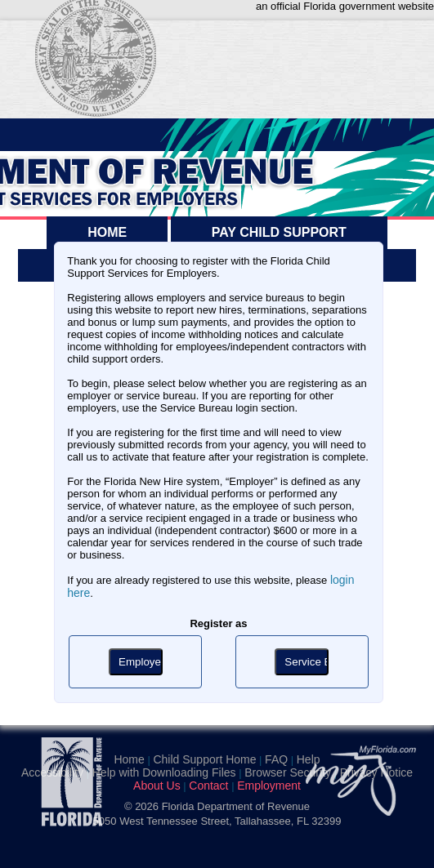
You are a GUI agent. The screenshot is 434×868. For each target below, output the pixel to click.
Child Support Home (204, 759)
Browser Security (288, 772)
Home (129, 759)
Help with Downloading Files (164, 772)
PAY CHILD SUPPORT (279, 232)
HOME (107, 232)
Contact (208, 786)
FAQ (276, 759)
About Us (157, 786)
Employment (269, 786)
